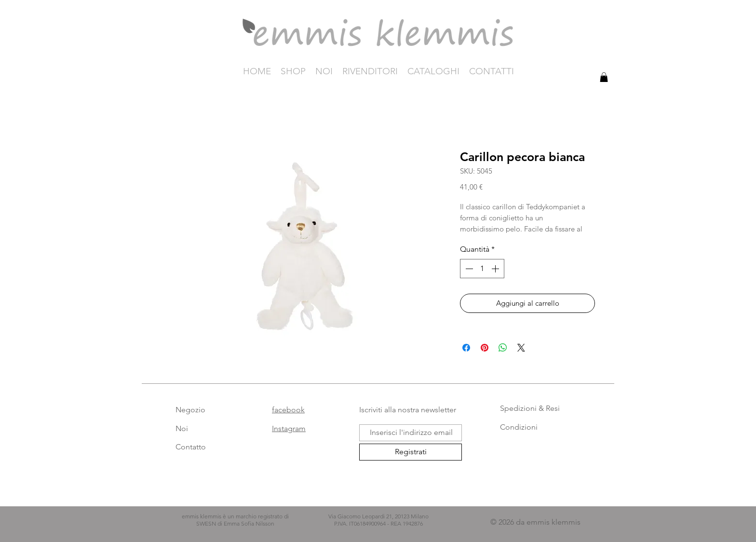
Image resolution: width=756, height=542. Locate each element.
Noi (182, 428)
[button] (604, 77)
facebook (288, 410)
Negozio (190, 410)
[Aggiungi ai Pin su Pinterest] (485, 348)
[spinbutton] (482, 269)
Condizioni (519, 427)
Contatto (191, 447)
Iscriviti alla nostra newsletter (408, 410)
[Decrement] (468, 269)
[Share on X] (521, 348)
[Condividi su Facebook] (466, 348)
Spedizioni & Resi (530, 408)
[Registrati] (411, 452)
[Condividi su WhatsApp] (503, 348)
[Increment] (496, 269)
